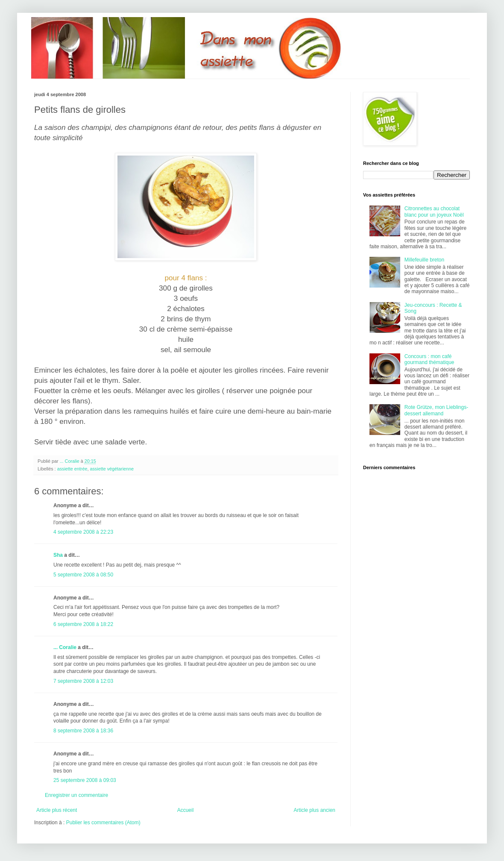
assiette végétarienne (112, 469)
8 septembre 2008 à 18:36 (83, 731)
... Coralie (65, 647)
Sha (58, 555)
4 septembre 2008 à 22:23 (83, 532)
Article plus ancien (315, 810)
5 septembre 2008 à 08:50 (83, 575)
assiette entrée (72, 469)
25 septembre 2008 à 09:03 (85, 780)
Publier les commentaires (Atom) (103, 823)
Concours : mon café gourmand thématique (429, 359)
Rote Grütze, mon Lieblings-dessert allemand (436, 410)
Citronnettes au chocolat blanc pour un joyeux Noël (434, 212)
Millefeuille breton (424, 260)
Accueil (186, 810)
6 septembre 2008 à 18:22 (83, 624)
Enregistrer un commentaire (76, 795)
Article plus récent (57, 810)
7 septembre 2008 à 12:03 (83, 681)
